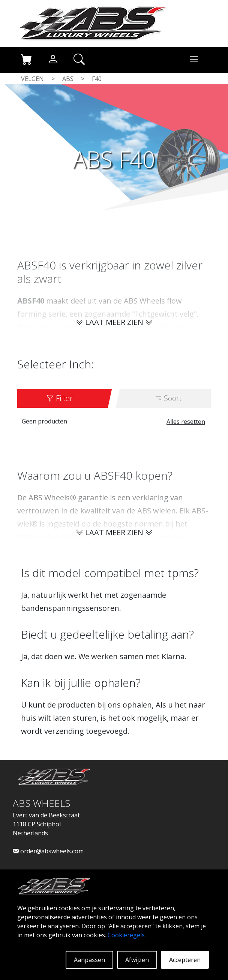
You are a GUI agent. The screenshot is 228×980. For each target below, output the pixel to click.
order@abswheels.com (48, 851)
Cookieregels (126, 935)
